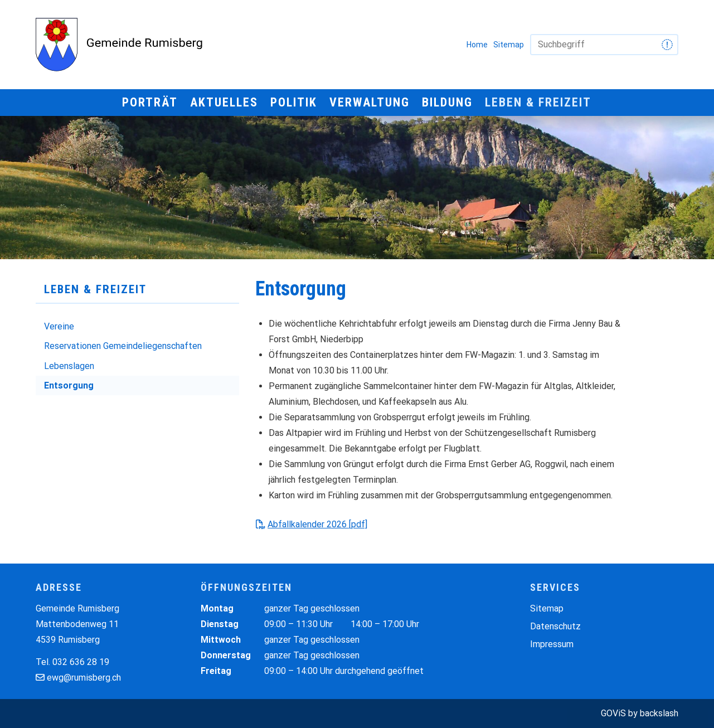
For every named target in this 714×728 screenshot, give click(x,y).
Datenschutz (555, 626)
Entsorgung (69, 385)
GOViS (613, 713)
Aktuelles (224, 102)
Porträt (150, 102)
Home (477, 45)
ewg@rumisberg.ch (84, 678)
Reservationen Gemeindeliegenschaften (123, 346)
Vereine (59, 326)
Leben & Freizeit (538, 102)
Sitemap (509, 45)
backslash (659, 713)
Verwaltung (370, 102)
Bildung (447, 102)
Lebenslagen (69, 366)
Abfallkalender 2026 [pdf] (317, 524)
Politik (294, 102)
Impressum (552, 644)
